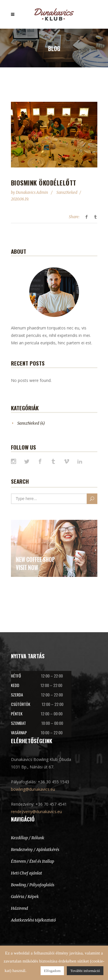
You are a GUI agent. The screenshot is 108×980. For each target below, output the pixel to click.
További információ (85, 971)
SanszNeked (67, 193)
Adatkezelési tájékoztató (33, 920)
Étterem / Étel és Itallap (33, 861)
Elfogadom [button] (52, 971)
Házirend (19, 908)
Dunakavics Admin (32, 193)
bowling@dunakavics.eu (33, 789)
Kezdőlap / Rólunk (28, 838)
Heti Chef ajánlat (26, 873)
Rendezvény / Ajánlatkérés (35, 850)
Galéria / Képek (25, 897)
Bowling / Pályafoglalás (33, 885)
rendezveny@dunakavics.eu (36, 812)
